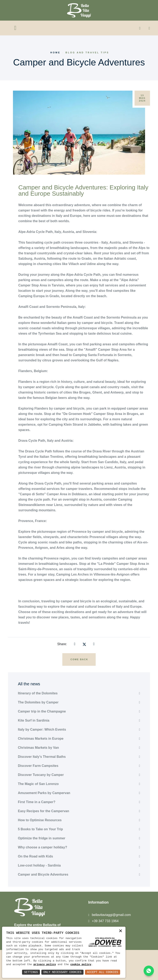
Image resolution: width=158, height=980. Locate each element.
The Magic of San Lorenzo (38, 784)
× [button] (121, 931)
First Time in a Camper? (37, 802)
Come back (79, 659)
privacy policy (45, 965)
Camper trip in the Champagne (42, 711)
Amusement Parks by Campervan (44, 793)
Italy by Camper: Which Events (42, 729)
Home (55, 53)
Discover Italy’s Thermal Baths (42, 757)
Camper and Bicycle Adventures (43, 874)
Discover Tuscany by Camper (41, 775)
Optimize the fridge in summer (42, 838)
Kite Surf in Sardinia (34, 720)
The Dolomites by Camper (38, 702)
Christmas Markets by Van (38, 748)
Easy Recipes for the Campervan (44, 811)
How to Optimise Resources (40, 820)
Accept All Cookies (103, 972)
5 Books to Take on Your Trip (40, 829)
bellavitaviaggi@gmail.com (111, 915)
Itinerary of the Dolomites (38, 693)
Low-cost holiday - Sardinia (39, 865)
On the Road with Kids (35, 856)
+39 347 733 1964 (105, 921)
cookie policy (81, 965)
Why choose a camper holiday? (42, 847)
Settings (31, 972)
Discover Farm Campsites (38, 766)
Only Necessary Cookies (62, 972)
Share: (62, 644)
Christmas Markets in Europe (41, 739)
